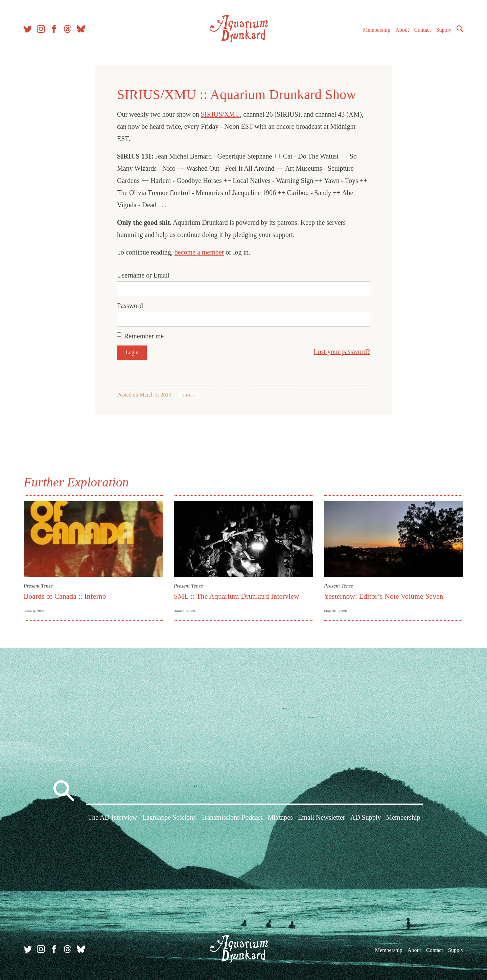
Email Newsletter (321, 817)
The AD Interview (113, 817)
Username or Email (143, 275)
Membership (377, 30)
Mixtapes (280, 817)
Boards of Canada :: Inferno (65, 596)
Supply (444, 30)
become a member (199, 252)
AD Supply (366, 817)
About (402, 30)
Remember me (144, 336)
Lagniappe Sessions (169, 817)
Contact (423, 30)
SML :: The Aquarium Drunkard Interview (237, 596)
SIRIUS (189, 395)
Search (460, 29)
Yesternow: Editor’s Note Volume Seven (384, 596)
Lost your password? (342, 352)
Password (130, 306)
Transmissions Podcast (232, 817)
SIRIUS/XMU (221, 114)
